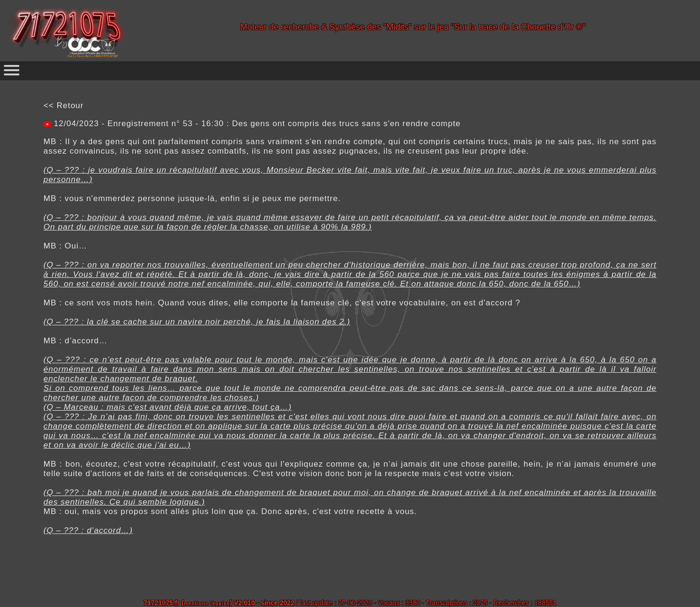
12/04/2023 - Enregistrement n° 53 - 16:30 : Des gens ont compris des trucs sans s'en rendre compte (256, 124)
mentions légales (207, 603)
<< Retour (64, 106)
